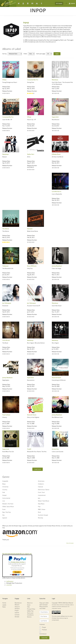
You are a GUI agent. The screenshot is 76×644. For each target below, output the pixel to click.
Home (19, 3)
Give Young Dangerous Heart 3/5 (6, 93)
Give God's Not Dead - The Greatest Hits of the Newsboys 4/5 (57, 93)
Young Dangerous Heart (10, 82)
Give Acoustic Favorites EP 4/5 (32, 317)
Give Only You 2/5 (29, 280)
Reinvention (31, 380)
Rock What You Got (8, 452)
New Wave (41, 504)
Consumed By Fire (33, 80)
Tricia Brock (6, 340)
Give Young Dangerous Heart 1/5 (3, 93)
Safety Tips (30, 611)
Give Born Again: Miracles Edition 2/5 (29, 354)
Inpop (26, 22)
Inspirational (42, 495)
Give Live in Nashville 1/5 (53, 205)
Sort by (5, 54)
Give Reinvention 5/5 (34, 391)
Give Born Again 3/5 (56, 354)
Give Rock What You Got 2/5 (5, 463)
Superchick (55, 117)
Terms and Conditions (30, 614)
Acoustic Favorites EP (34, 306)
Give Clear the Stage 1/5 (53, 280)
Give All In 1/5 (28, 170)
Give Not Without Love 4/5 (57, 428)
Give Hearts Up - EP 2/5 (29, 131)
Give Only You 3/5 (31, 280)
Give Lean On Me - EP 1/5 (3, 131)
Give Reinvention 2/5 (29, 391)
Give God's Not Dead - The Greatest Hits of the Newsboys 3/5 (56, 93)
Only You (30, 268)
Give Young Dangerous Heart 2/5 (5, 93)
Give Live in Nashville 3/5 (56, 205)
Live (4, 501)
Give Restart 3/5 (6, 168)
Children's (41, 484)
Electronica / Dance (44, 490)
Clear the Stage (56, 268)
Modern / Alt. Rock (8, 504)
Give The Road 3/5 (6, 354)
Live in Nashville (57, 194)
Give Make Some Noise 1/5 (28, 242)
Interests (42, 624)
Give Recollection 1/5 (53, 131)
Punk (4, 509)
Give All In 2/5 (29, 170)
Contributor (43, 634)
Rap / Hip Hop (7, 512)
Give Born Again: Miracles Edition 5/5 (34, 354)
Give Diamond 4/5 (8, 317)
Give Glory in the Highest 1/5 (28, 428)
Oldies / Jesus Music (8, 507)
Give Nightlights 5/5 (9, 391)
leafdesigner (10, 581)
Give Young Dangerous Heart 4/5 (8, 93)
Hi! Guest (59, 3)
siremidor (9, 585)
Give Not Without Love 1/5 (53, 428)
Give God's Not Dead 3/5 (56, 317)
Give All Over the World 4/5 (57, 168)
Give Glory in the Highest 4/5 (32, 428)
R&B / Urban (42, 509)
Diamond (5, 306)
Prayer (37, 3)
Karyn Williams (32, 266)
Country (5, 490)
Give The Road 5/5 (9, 354)
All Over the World (57, 157)
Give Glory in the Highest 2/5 (29, 428)
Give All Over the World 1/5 (53, 168)
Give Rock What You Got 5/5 (9, 463)
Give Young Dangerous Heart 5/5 (9, 93)
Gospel (4, 495)
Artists (23, 3)
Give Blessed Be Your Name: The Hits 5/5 (34, 463)
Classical (40, 487)
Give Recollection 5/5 (59, 131)
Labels (28, 3)
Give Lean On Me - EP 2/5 (5, 131)
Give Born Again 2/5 (54, 354)
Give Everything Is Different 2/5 (54, 391)
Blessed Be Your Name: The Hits (37, 452)
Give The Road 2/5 (5, 354)
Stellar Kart (31, 154)
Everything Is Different (59, 380)
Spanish (5, 518)
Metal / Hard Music (44, 501)
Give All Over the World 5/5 (59, 168)
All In (29, 157)
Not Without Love (57, 417)
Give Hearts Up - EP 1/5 (28, 131)
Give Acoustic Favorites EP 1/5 (28, 317)
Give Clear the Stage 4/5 (57, 280)
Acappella (5, 481)
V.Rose (4, 80)
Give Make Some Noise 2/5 (29, 242)
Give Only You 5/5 (34, 280)
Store (29, 605)
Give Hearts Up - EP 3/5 (31, 131)
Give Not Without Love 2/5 (54, 428)
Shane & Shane (56, 378)
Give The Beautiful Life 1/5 (3, 280)
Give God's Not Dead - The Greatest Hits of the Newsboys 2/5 (54, 93)
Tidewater (5, 266)
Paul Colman (6, 415)
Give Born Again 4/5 (57, 354)
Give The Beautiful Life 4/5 (8, 280)
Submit (73, 3)
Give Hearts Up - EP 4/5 (32, 131)
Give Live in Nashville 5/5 (59, 205)
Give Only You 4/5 (32, 280)
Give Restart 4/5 (8, 168)
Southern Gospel (43, 515)
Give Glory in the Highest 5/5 (34, 428)
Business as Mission (18, 604)
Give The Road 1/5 (3, 354)
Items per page (41, 54)
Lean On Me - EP (7, 120)
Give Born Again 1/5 (53, 354)
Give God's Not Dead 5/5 (59, 317)
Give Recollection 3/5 (56, 131)
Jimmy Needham (57, 266)
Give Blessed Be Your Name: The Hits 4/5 (32, 463)
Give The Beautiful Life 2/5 (5, 280)
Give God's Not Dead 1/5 (53, 317)
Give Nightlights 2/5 (5, 391)
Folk (4, 492)
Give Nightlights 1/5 (3, 391)
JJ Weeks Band (56, 154)
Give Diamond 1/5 (3, 317)
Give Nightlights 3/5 (6, 391)
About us (30, 603)
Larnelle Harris (57, 191)
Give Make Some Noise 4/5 (32, 242)
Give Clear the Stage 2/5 (54, 280)
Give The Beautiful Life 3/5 (6, 280)
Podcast (41, 3)
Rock (39, 512)
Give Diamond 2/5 (5, 317)
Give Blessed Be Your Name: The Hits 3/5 (31, 463)
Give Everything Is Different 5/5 (59, 391)
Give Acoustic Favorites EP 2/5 (29, 317)
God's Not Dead (57, 306)
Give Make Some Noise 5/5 (34, 242)
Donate (17, 617)
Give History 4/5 (8, 428)
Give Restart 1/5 (3, 168)
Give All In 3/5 (31, 170)
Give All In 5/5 (34, 170)
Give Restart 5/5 (9, 168)
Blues (4, 484)
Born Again (55, 343)
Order (25, 54)
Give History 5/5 (9, 428)
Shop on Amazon (17, 608)
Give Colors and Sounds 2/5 (54, 463)
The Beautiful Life (8, 268)
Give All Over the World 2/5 (54, 168)
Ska (3, 515)
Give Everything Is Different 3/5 (56, 391)
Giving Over (31, 82)
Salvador (30, 229)
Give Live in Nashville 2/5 (54, 205)
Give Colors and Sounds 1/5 (53, 463)
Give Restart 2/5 (5, 168)
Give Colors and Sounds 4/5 (57, 463)
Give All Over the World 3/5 (56, 168)
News (32, 3)
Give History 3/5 (6, 428)
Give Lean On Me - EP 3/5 (6, 131)
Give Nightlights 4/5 (8, 391)
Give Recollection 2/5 (54, 131)
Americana (41, 481)
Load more (38, 469)
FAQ (28, 607)
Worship (40, 518)
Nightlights (6, 380)
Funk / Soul (41, 492)
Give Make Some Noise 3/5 (31, 242)
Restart (5, 157)
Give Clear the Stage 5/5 (59, 280)
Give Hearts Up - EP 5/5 (34, 131)
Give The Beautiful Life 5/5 (9, 280)
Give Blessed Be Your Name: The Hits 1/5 (28, 463)
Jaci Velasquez (7, 303)
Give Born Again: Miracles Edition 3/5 (31, 354)
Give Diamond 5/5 (9, 317)
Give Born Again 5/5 (59, 354)
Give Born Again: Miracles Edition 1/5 (28, 354)
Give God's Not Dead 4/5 (57, 317)
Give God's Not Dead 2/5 (54, 317)
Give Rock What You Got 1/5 (3, 463)
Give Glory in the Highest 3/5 (31, 428)
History (5, 417)
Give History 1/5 (3, 428)
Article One (55, 449)
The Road (5, 343)
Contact (17, 615)
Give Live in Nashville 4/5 (57, 205)
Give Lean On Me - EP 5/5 (9, 131)
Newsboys (55, 80)
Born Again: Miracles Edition (36, 343)
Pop (39, 507)
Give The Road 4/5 (8, 354)
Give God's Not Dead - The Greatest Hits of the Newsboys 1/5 (53, 93)
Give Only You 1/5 (28, 280)
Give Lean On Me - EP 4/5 (8, 131)
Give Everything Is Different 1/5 (53, 391)
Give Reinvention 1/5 (28, 391)
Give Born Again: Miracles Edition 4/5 (32, 354)
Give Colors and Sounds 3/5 (56, 463)
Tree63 (29, 449)
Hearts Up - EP (31, 120)
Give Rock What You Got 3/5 (6, 463)
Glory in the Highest (33, 417)
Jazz (39, 498)
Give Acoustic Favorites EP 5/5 (34, 317)
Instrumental (6, 498)
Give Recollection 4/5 (57, 131)
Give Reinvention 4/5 (32, 391)
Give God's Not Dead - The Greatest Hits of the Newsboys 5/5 (59, 93)
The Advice (6, 229)
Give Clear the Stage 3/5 (56, 280)
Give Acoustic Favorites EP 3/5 (31, 317)
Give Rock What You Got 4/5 (8, 463)
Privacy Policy (31, 609)
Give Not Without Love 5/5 (59, 428)
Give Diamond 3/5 (6, 317)
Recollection (56, 120)
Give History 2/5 (5, 428)
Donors (29, 617)
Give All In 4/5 (32, 170)
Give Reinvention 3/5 (31, 391)
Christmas (5, 487)
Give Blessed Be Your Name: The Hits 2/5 (29, 463)
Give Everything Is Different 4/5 (57, 391)
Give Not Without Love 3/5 (56, 428)
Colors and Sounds (58, 452)
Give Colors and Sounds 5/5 (59, 463)
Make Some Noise (33, 231)
